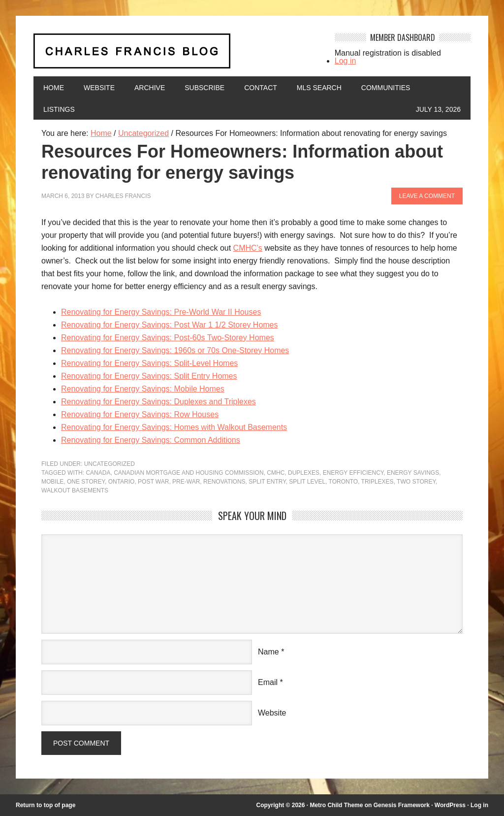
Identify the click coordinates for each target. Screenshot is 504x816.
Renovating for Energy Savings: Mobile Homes (143, 389)
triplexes (378, 482)
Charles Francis (123, 196)
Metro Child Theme (336, 805)
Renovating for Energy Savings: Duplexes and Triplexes (158, 402)
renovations (224, 482)
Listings (59, 109)
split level (307, 482)
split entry (267, 482)
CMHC (276, 473)
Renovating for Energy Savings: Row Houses (140, 414)
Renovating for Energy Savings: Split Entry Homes (149, 376)
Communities (386, 88)
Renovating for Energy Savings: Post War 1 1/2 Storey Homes (170, 325)
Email (268, 682)
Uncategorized (110, 464)
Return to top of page (46, 805)
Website (99, 88)
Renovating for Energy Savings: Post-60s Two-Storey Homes (168, 338)
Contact (261, 88)
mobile (52, 482)
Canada (98, 473)
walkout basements (75, 490)
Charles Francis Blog (177, 55)
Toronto (344, 482)
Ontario (122, 482)
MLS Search (319, 88)
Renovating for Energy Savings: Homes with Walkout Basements (174, 427)
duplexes (304, 473)
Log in (346, 61)
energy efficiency (353, 473)
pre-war (186, 482)
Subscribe (205, 88)
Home (54, 88)
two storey (416, 482)
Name (268, 652)
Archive (150, 88)
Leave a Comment (427, 196)
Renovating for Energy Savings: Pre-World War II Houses (161, 312)
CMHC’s (248, 248)
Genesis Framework (402, 805)
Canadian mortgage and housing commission (189, 473)
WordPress (450, 805)
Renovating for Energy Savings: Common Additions (151, 440)
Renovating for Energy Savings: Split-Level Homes (149, 363)
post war (153, 482)
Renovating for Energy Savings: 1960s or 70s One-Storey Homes (175, 350)
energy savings (413, 473)
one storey (86, 482)
